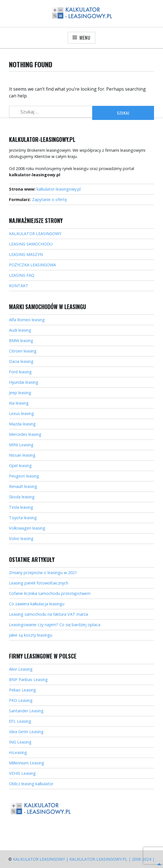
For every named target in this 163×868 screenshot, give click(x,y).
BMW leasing (21, 341)
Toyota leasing (23, 518)
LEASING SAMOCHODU (31, 244)
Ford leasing (20, 372)
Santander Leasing (26, 711)
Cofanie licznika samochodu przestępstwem (50, 593)
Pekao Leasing (22, 690)
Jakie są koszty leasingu (31, 635)
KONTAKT (19, 286)
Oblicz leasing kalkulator (31, 784)
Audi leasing (20, 330)
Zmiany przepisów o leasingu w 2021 (43, 573)
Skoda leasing (22, 497)
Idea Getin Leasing (26, 732)
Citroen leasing (23, 351)
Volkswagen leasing (27, 528)
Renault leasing (23, 486)
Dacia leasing (21, 361)
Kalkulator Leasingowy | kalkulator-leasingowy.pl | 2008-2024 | (84, 859)
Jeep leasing (20, 393)
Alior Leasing (21, 669)
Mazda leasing (22, 424)
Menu (85, 38)
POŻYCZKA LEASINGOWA (32, 265)
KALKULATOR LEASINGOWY (35, 234)
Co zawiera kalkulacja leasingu (37, 604)
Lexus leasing (21, 413)
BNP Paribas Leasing (28, 680)
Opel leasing (20, 466)
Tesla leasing (21, 507)
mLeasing (18, 752)
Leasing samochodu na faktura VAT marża (48, 614)
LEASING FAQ (22, 275)
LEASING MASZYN (26, 254)
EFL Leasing (20, 721)
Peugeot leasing (24, 476)
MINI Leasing (21, 445)
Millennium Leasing (27, 763)
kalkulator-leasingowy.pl (59, 189)
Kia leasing (19, 403)
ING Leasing (20, 742)
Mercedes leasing (25, 434)
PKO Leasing (21, 700)
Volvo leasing (21, 538)
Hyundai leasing (24, 382)
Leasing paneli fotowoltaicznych (39, 583)
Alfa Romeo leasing (27, 320)
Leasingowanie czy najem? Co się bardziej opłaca (55, 625)
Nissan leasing (22, 455)
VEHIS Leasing (22, 773)
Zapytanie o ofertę (49, 199)
